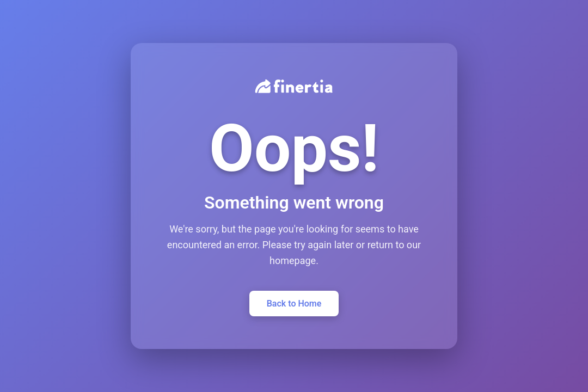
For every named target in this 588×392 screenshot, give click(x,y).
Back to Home (294, 304)
